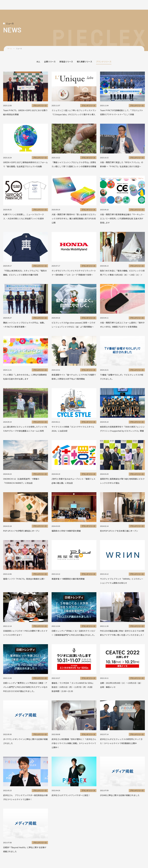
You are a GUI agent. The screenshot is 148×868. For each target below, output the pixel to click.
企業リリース (50, 62)
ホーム (10, 48)
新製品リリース (66, 62)
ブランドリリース (104, 62)
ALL (38, 62)
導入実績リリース (84, 62)
